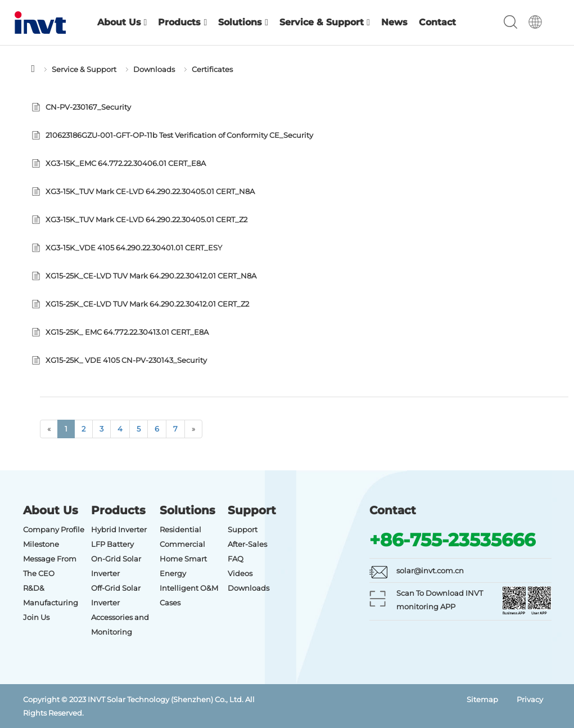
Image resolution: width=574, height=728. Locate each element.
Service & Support (325, 22)
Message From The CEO (50, 566)
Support (243, 529)
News (394, 22)
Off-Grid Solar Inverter (116, 595)
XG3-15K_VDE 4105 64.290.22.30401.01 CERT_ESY (134, 248)
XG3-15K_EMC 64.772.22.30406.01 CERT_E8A (126, 163)
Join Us (36, 617)
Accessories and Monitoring (120, 624)
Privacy (530, 699)
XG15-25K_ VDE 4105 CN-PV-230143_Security (126, 360)
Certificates (212, 69)
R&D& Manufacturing (51, 595)
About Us (122, 22)
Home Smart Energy (183, 566)
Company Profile (54, 529)
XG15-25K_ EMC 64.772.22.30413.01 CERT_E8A (127, 332)
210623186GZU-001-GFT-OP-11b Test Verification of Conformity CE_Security (179, 135)
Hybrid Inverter (119, 529)
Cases (170, 603)
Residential (180, 529)
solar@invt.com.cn (430, 570)
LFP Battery (112, 544)
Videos (240, 573)
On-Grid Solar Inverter (116, 566)
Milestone (41, 544)
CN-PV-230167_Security (88, 107)
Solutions (243, 22)
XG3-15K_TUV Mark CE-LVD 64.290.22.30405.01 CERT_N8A (150, 191)
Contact (437, 22)
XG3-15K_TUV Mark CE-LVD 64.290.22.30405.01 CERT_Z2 (146, 219)
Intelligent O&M (189, 588)
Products (182, 22)
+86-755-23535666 (452, 540)
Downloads (154, 69)
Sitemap (482, 699)
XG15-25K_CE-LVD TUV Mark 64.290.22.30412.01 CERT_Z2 (147, 304)
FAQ (236, 559)
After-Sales (247, 544)
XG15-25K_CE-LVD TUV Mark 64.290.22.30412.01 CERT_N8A (151, 276)
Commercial (182, 544)
